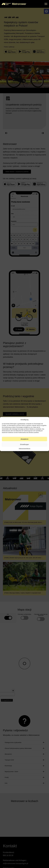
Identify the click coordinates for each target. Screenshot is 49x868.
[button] (46, 4)
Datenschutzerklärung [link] (25, 449)
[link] (14, 4)
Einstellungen (24, 444)
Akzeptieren (24, 439)
